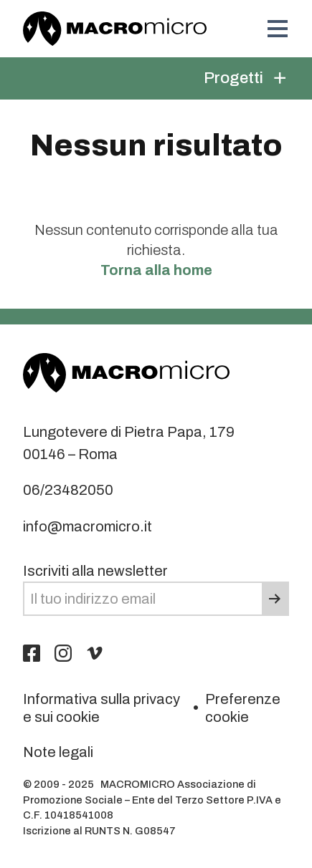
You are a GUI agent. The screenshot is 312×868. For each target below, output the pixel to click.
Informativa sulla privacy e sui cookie (101, 708)
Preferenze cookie (243, 708)
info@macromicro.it (88, 526)
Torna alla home (156, 270)
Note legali (58, 752)
